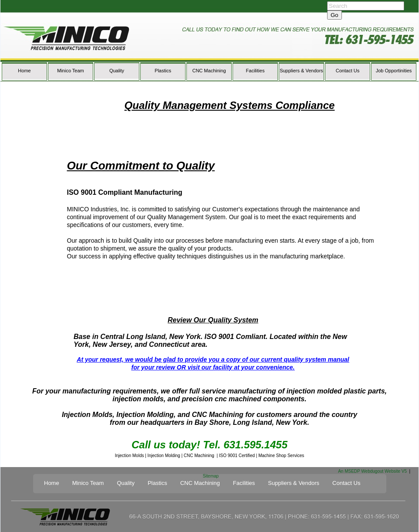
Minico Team (71, 71)
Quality (117, 71)
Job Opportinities (394, 71)
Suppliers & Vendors (301, 71)
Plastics (163, 71)
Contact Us (348, 71)
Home (24, 71)
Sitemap (211, 476)
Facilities (255, 71)
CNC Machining (209, 71)
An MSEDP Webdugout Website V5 (372, 471)
